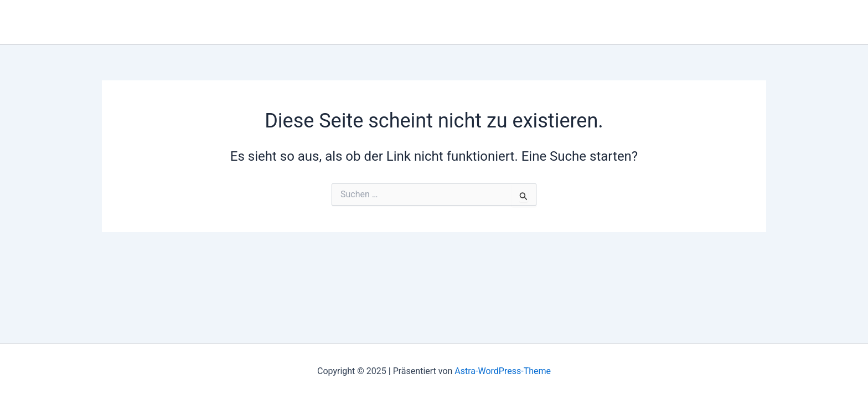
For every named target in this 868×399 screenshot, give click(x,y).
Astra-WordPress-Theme (503, 371)
